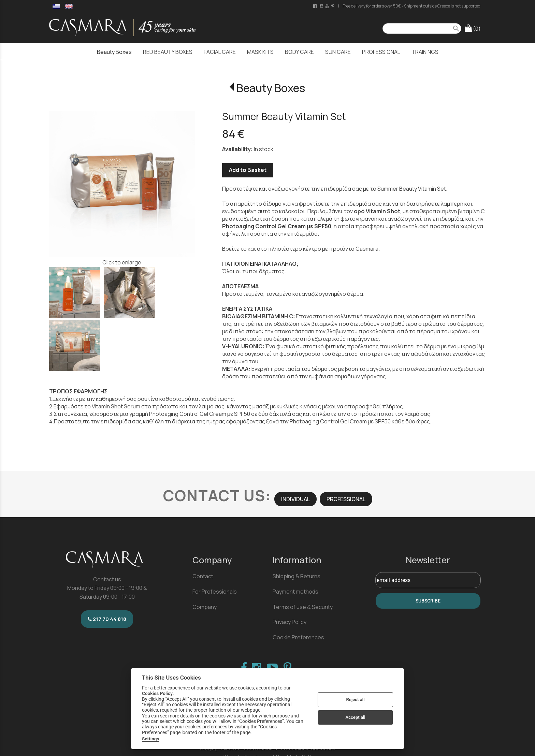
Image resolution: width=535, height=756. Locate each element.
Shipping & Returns (297, 576)
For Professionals (215, 592)
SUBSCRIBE (428, 601)
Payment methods (295, 592)
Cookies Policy (157, 693)
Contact (203, 576)
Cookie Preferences (298, 637)
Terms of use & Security (303, 607)
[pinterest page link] (333, 6)
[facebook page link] (315, 6)
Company (205, 607)
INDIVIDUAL (295, 499)
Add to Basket (248, 170)
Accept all (355, 717)
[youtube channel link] (328, 6)
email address (394, 580)
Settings (151, 739)
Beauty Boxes (271, 88)
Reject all (356, 700)
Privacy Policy (290, 622)
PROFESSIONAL (346, 499)
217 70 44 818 (107, 619)
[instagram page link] (322, 6)
